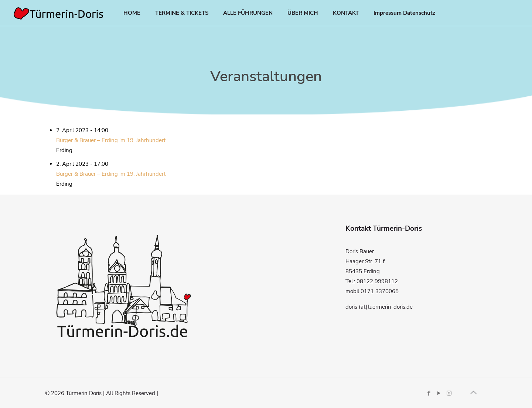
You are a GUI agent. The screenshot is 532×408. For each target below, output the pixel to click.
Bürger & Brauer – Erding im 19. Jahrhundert (111, 140)
